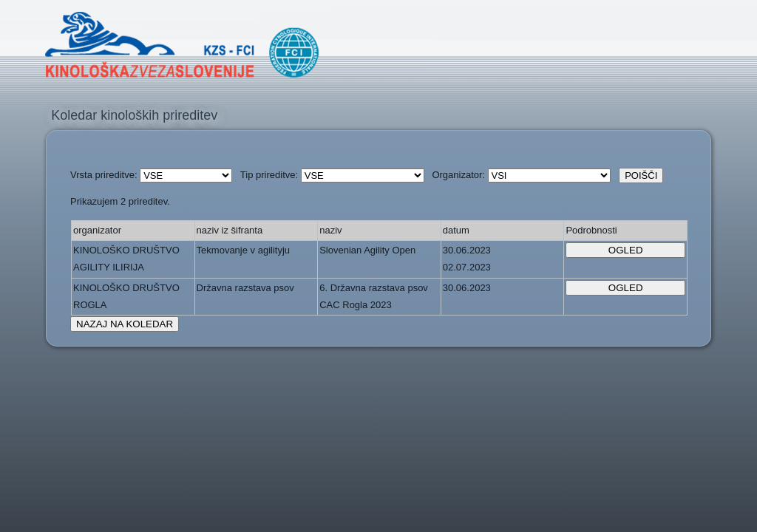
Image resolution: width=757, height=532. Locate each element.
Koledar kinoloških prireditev (134, 115)
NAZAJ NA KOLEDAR (125, 324)
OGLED (626, 250)
